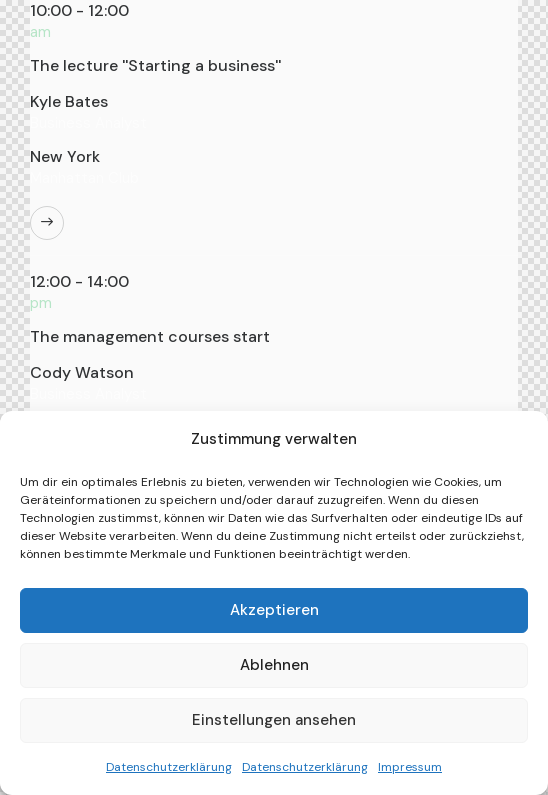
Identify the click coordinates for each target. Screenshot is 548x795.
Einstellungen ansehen (274, 720)
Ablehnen (274, 665)
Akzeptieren (274, 610)
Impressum (410, 767)
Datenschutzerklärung (169, 767)
